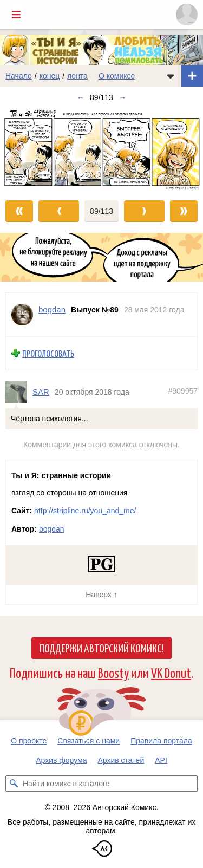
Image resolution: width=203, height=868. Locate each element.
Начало (19, 76)
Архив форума (61, 760)
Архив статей (121, 760)
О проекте (29, 741)
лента (77, 76)
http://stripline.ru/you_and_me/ (85, 511)
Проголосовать (48, 353)
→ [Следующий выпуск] (122, 97)
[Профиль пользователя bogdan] (22, 315)
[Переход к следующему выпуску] (101, 149)
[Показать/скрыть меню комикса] (171, 76)
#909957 (183, 391)
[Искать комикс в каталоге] (14, 784)
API (161, 760)
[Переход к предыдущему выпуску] (25, 149)
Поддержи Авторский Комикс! (101, 648)
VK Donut (171, 672)
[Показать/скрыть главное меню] (16, 15)
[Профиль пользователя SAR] (19, 392)
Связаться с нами (89, 741)
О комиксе (117, 76)
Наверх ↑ (101, 595)
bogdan (52, 529)
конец (50, 76)
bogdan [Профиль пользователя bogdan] (52, 309)
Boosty (113, 672)
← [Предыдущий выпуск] (81, 97)
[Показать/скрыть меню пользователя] (187, 15)
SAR (41, 392)
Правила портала (161, 741)
